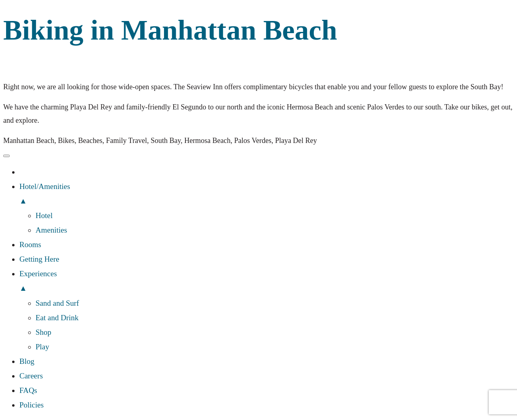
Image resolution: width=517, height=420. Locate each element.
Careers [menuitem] (31, 376)
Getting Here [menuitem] (39, 259)
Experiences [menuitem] (267, 282)
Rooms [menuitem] (30, 245)
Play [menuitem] (42, 347)
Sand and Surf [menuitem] (57, 303)
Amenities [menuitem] (51, 230)
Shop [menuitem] (43, 332)
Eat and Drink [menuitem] (57, 318)
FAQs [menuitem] (28, 390)
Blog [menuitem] (27, 361)
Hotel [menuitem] (44, 215)
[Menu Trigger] (6, 156)
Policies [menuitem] (32, 405)
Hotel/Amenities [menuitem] (267, 195)
